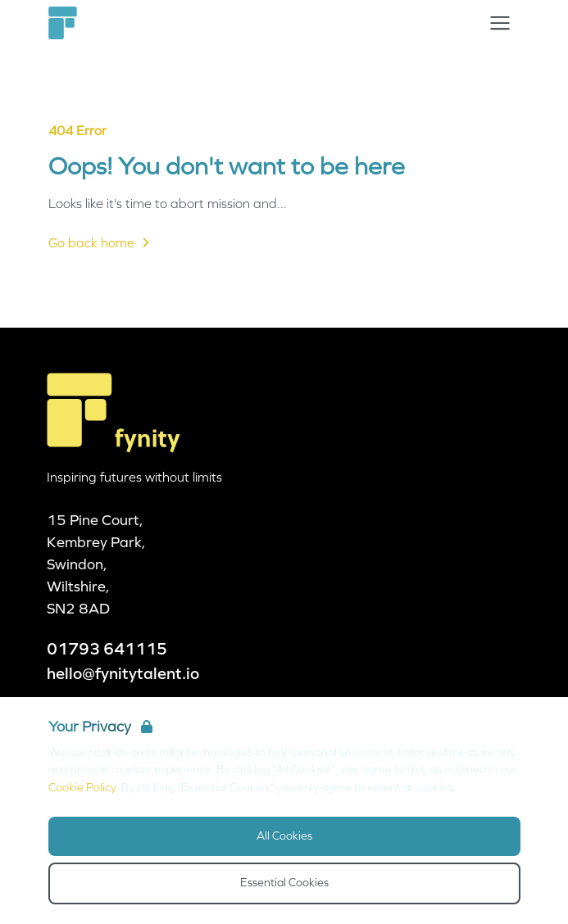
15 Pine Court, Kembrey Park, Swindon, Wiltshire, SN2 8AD (96, 564)
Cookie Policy (82, 788)
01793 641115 (107, 649)
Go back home (101, 242)
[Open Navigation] (500, 23)
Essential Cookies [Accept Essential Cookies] (284, 883)
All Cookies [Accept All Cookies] (284, 836)
